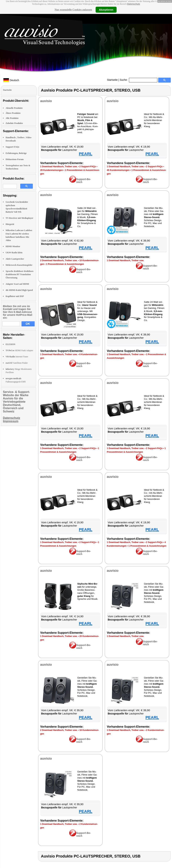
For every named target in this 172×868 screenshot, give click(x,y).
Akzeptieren (106, 10)
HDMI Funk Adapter (19, 350)
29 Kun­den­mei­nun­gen (52, 170)
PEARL (86, 154)
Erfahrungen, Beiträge (16, 153)
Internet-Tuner (17, 357)
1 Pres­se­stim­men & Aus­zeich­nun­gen (65, 264)
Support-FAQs (12, 147)
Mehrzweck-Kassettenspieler (19, 265)
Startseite (112, 80)
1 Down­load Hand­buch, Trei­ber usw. (59, 167)
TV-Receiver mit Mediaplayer (19, 218)
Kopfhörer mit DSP (15, 296)
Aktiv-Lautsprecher (15, 259)
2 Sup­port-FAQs (88, 167)
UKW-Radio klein (14, 253)
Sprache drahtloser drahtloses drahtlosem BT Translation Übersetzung (20, 274)
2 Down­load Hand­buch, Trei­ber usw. (59, 260)
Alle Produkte (12, 118)
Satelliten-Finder (17, 363)
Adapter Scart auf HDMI (17, 284)
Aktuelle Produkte (14, 108)
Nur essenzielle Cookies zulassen (73, 10)
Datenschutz (134, 4)
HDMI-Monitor (13, 246)
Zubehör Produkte (14, 123)
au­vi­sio (46, 101)
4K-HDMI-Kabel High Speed (19, 290)
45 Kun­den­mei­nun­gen (118, 170)
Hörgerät (10, 224)
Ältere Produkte (13, 113)
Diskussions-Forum (15, 159)
